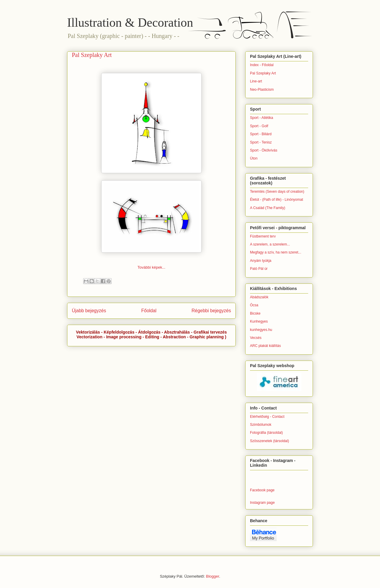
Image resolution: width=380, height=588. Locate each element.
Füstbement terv (263, 236)
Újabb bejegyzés (89, 311)
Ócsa (254, 305)
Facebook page (262, 490)
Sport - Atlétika (262, 118)
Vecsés (256, 338)
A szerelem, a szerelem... (270, 244)
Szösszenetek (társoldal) (269, 441)
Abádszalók (259, 297)
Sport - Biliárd (261, 134)
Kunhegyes (259, 321)
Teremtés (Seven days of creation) (277, 192)
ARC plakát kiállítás (265, 346)
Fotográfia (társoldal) (266, 433)
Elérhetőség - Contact (267, 417)
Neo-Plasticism (262, 90)
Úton (254, 158)
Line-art (256, 81)
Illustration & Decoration (130, 23)
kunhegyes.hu (261, 330)
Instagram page (262, 503)
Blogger (213, 576)
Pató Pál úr (259, 269)
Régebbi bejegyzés (211, 311)
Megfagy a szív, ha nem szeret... (276, 252)
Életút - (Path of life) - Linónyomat (277, 200)
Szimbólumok (261, 425)
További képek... (151, 267)
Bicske (255, 313)
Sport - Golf (259, 126)
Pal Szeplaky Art (263, 73)
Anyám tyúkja (261, 261)
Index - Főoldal (262, 65)
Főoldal (149, 311)
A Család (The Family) (268, 208)
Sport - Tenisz (261, 142)
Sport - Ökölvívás (264, 150)
